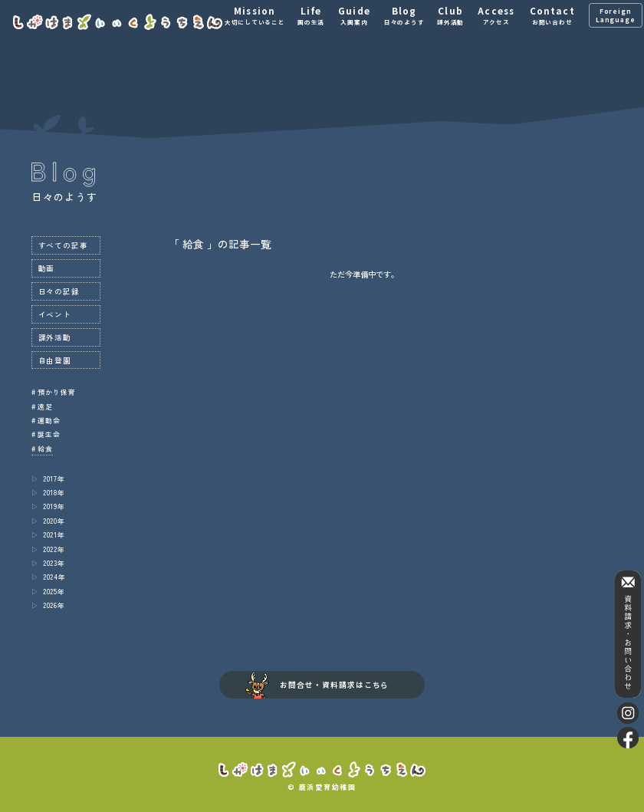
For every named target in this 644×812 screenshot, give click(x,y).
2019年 (54, 506)
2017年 (54, 479)
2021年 (54, 535)
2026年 (54, 605)
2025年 (54, 592)
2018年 (54, 493)
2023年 (54, 563)
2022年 (54, 549)
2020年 (54, 521)
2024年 (54, 577)
